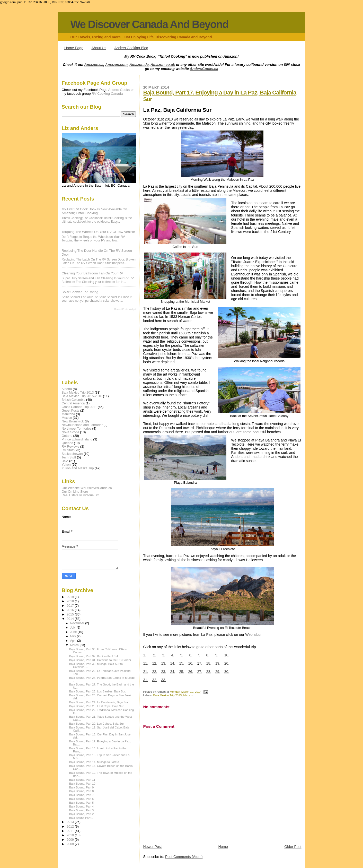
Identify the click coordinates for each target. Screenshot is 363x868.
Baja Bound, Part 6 (82, 799)
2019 (71, 597)
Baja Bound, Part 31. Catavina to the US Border (100, 660)
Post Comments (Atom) (184, 857)
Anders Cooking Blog (131, 48)
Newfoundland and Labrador (82, 425)
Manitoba (68, 414)
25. (182, 672)
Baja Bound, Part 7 (82, 795)
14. (172, 663)
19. (218, 663)
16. (191, 663)
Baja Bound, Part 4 (82, 806)
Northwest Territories (77, 429)
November (78, 623)
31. (145, 680)
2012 (71, 827)
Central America (73, 403)
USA (65, 461)
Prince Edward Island (77, 439)
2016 (71, 610)
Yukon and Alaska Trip (78, 468)
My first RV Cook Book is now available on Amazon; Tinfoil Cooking (95, 211)
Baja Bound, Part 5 (82, 803)
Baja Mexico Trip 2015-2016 (82, 396)
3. (164, 655)
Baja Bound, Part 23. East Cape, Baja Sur (96, 706)
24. (172, 672)
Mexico (188, 695)
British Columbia (74, 400)
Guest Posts (71, 411)
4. (173, 655)
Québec (67, 443)
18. (209, 663)
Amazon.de (139, 65)
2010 (71, 835)
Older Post (293, 847)
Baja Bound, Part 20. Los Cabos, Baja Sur (97, 724)
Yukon (66, 465)
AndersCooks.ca (204, 69)
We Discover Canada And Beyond (149, 24)
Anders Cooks (119, 90)
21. (145, 672)
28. (209, 672)
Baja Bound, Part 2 (82, 814)
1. (145, 655)
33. (163, 680)
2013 (71, 822)
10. (227, 655)
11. (145, 663)
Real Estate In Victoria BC (81, 495)
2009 (71, 840)
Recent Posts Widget (125, 309)
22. (154, 672)
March (75, 645)
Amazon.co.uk (163, 65)
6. (191, 655)
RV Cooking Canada (107, 94)
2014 (71, 619)
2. (155, 655)
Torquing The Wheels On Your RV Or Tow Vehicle (98, 232)
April (73, 641)
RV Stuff (68, 450)
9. (217, 655)
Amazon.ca (94, 65)
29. (218, 672)
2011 (71, 831)
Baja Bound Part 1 (81, 818)
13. (163, 663)
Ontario (67, 436)
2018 (71, 601)
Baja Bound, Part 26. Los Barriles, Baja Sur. (98, 691)
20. (227, 663)
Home (223, 847)
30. (227, 672)
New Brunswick (73, 421)
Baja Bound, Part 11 (82, 780)
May (73, 636)
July (73, 628)
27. (200, 672)
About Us (99, 48)
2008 (71, 844)
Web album (254, 635)
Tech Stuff (69, 457)
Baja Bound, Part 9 (82, 787)
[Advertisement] (87, 345)
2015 (71, 614)
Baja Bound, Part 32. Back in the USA (94, 656)
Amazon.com (116, 65)
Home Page (74, 48)
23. (163, 672)
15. (182, 663)
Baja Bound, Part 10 (82, 784)
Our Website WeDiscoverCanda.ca (87, 488)
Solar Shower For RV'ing (80, 292)
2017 (71, 606)
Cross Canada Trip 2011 (79, 407)
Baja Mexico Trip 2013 (168, 695)
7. (199, 655)
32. (154, 680)
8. (208, 655)
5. (182, 655)
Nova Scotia (70, 432)
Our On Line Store (75, 492)
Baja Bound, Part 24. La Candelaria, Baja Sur (99, 702)
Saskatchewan (72, 454)
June (74, 632)
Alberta (67, 389)
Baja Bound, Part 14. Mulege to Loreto (94, 762)
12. (154, 663)
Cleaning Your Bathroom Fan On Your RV (92, 273)
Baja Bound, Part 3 (82, 810)
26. (191, 672)
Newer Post (152, 847)
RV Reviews (71, 447)
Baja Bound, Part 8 (82, 791)
